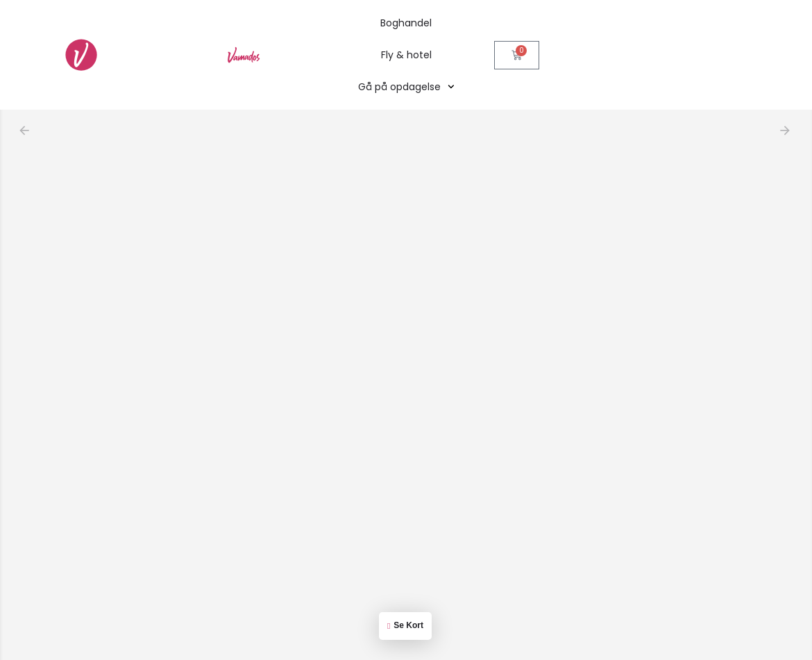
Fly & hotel (406, 55)
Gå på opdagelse (406, 87)
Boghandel (406, 23)
